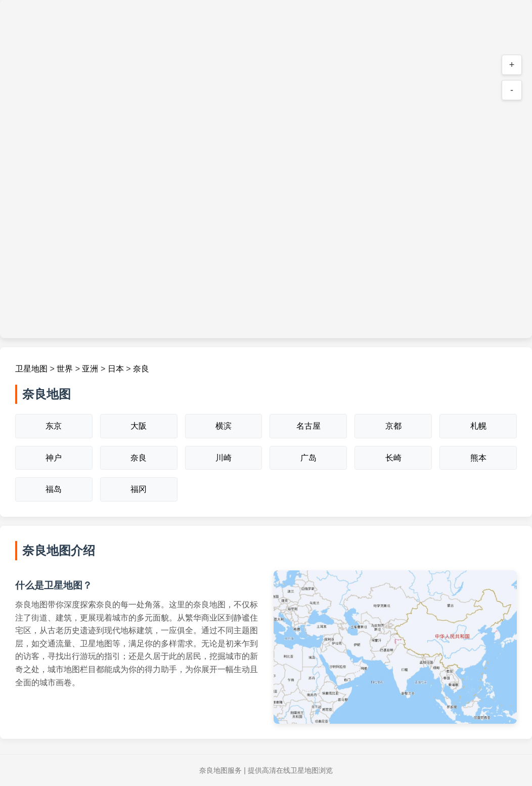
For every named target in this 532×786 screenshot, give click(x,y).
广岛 (308, 458)
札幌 (478, 426)
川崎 (224, 458)
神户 (54, 458)
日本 (116, 369)
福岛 (54, 489)
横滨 (224, 426)
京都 (393, 426)
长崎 (393, 458)
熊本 (478, 458)
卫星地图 (31, 369)
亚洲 (90, 369)
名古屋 (308, 426)
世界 (65, 369)
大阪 (139, 426)
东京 (54, 426)
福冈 (139, 489)
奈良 (141, 369)
